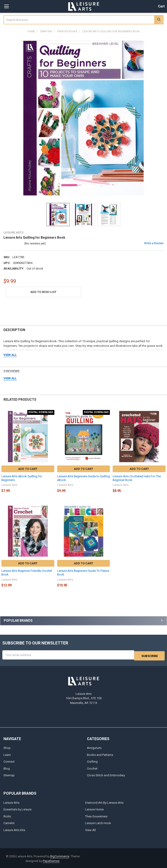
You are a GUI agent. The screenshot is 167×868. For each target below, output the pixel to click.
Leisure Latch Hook (98, 822)
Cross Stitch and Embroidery (106, 774)
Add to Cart (28, 469)
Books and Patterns (100, 754)
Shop (7, 747)
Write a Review (154, 243)
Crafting (92, 761)
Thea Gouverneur (96, 815)
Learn (7, 754)
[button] (43, 292)
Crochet (92, 768)
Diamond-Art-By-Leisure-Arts (104, 802)
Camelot (9, 822)
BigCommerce (60, 855)
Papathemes (51, 860)
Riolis (7, 815)
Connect (9, 761)
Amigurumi (94, 747)
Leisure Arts (11, 802)
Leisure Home (94, 808)
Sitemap (9, 774)
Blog (7, 768)
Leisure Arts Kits (14, 829)
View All (90, 829)
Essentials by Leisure (17, 808)
